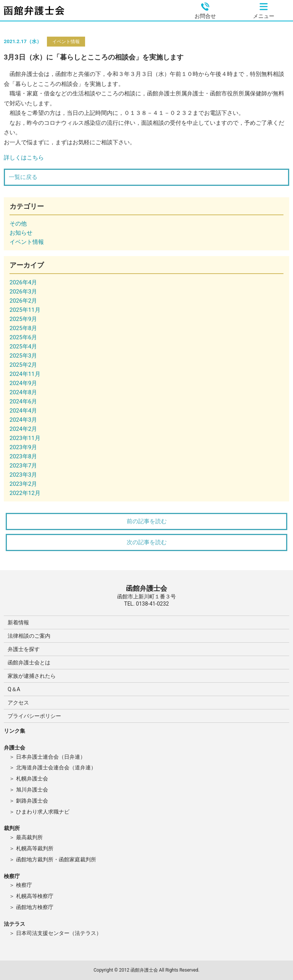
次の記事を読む (147, 542)
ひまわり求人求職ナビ (43, 812)
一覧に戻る (23, 177)
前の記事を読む (147, 521)
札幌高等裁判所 (35, 848)
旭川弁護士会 (32, 790)
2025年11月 (25, 310)
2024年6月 (23, 401)
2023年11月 (25, 438)
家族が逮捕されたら (32, 676)
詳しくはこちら (24, 158)
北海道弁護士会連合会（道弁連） (56, 767)
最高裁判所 (29, 837)
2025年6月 (23, 337)
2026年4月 (23, 282)
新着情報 (18, 622)
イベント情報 (66, 42)
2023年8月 (23, 456)
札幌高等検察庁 (35, 896)
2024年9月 (23, 383)
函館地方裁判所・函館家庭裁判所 (56, 859)
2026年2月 (23, 301)
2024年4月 (23, 411)
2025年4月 (23, 347)
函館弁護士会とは (29, 662)
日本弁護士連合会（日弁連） (51, 757)
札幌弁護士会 (32, 779)
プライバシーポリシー (34, 716)
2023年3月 (23, 475)
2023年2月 (23, 484)
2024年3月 (23, 420)
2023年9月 (23, 447)
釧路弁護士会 (32, 801)
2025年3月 (23, 356)
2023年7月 (23, 466)
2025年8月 (23, 328)
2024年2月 (23, 429)
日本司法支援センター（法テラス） (59, 933)
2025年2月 (23, 365)
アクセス (18, 703)
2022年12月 (25, 493)
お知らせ (21, 233)
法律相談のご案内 (29, 636)
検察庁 (24, 885)
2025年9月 (23, 319)
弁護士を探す (24, 649)
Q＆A (14, 689)
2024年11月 (25, 374)
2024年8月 (23, 392)
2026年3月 (23, 292)
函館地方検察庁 (35, 907)
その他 (18, 224)
